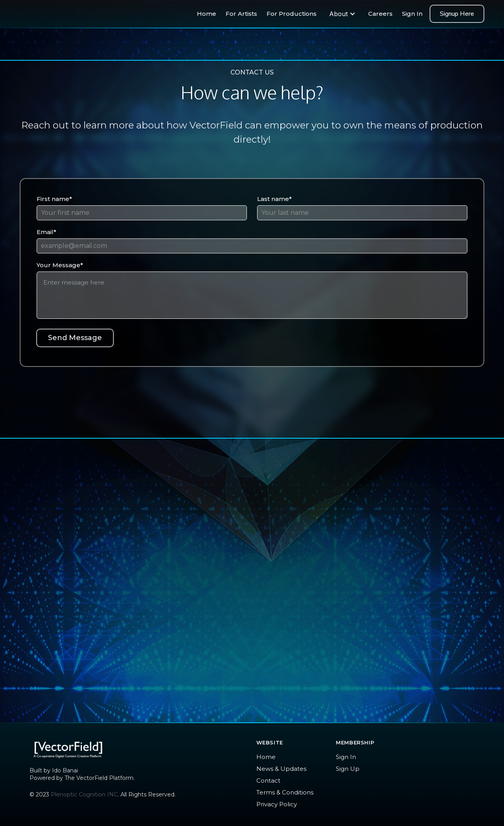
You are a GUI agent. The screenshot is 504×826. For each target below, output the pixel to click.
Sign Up (348, 769)
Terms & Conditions (285, 792)
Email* (46, 232)
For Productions (292, 14)
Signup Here (457, 14)
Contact (268, 780)
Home (207, 14)
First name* (54, 199)
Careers (380, 14)
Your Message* (60, 265)
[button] (342, 14)
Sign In (412, 14)
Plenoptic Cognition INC (84, 794)
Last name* (274, 199)
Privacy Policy (277, 804)
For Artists (241, 14)
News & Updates (281, 769)
